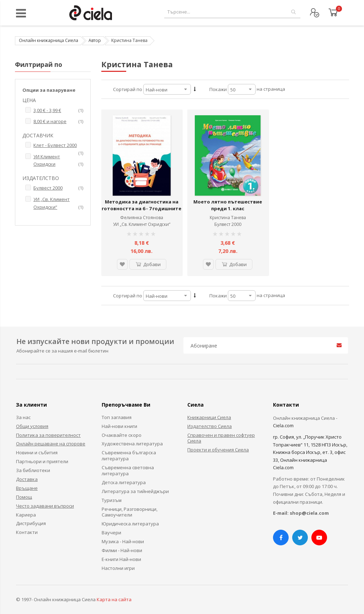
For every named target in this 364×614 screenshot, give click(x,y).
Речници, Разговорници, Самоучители (130, 512)
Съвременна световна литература (128, 470)
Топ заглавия (117, 417)
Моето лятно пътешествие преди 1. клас (228, 205)
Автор (95, 40)
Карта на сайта (114, 599)
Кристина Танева (228, 218)
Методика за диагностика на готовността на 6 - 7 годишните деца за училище (141, 209)
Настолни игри (118, 568)
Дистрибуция (31, 523)
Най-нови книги (119, 426)
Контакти (27, 532)
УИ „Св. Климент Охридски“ (142, 224)
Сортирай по (128, 89)
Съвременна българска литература (129, 456)
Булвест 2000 (228, 224)
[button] (122, 264)
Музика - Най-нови (123, 541)
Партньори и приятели (42, 461)
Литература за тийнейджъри (135, 491)
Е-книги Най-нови (121, 559)
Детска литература (124, 482)
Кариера (26, 515)
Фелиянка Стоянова (142, 218)
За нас (23, 417)
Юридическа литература (130, 524)
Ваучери (111, 533)
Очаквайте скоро (122, 435)
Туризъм (112, 500)
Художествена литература (132, 444)
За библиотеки (33, 470)
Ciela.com (283, 425)
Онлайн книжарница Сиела (49, 40)
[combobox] (232, 12)
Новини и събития (37, 452)
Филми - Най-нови (122, 550)
